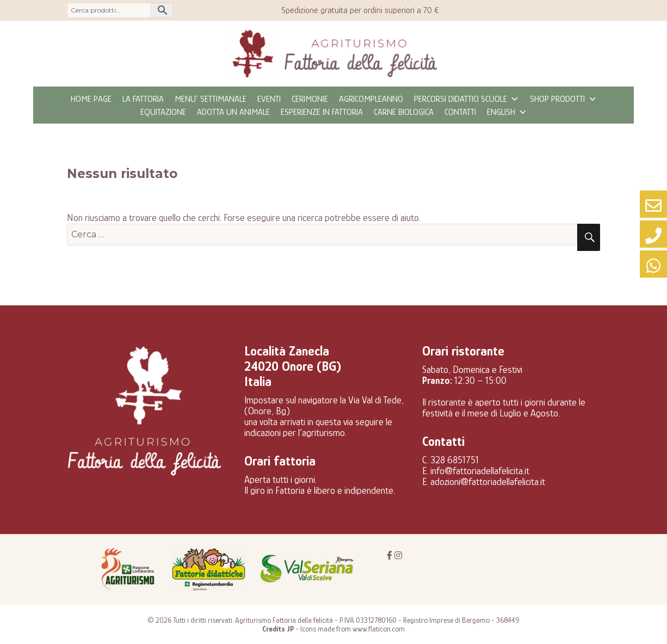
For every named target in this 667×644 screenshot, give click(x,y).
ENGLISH (507, 112)
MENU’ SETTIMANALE (211, 99)
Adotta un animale (233, 112)
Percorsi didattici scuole (467, 99)
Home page (91, 99)
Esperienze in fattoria (322, 112)
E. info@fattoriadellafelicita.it (476, 471)
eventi (269, 99)
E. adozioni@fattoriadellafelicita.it (484, 482)
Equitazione (163, 112)
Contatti (460, 112)
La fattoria (143, 99)
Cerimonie (310, 99)
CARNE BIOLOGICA (404, 112)
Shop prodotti (563, 99)
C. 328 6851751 (450, 460)
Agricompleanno (371, 99)
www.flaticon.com (379, 629)
